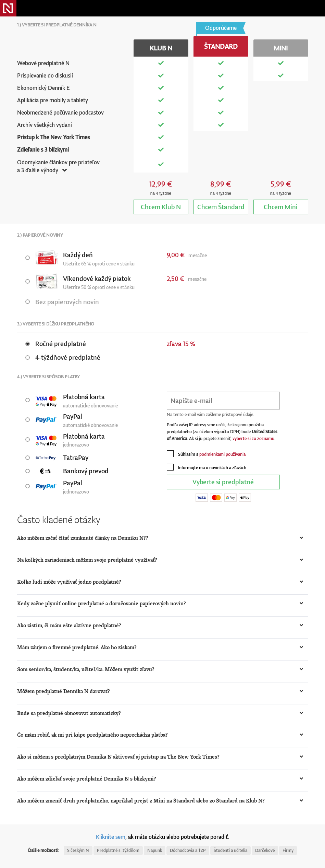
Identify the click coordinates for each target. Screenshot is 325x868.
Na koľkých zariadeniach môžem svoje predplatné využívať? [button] (87, 560)
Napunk (155, 850)
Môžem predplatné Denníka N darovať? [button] (64, 691)
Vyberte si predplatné (223, 482)
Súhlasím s (206, 454)
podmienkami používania (222, 454)
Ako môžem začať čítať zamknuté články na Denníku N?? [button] (83, 538)
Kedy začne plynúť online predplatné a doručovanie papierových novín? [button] (102, 603)
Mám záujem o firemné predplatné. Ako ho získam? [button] (77, 647)
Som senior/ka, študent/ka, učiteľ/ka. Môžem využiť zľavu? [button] (86, 669)
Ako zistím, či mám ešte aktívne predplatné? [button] (69, 625)
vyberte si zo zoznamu (253, 438)
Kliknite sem (111, 837)
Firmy (288, 850)
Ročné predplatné (56, 343)
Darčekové (265, 850)
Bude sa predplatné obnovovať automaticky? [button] (69, 713)
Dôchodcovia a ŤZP (188, 850)
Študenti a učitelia (230, 850)
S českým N (78, 850)
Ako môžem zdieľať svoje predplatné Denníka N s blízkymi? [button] (87, 779)
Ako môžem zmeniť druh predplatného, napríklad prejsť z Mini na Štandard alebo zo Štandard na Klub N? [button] (141, 801)
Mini (281, 207)
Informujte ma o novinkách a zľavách (207, 467)
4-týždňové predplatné (63, 357)
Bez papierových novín (62, 302)
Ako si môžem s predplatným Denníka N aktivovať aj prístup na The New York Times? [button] (118, 757)
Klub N (161, 207)
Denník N (8, 8)
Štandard (221, 207)
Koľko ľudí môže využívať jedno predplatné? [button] (69, 582)
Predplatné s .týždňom (118, 850)
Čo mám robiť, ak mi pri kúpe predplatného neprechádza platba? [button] (92, 735)
